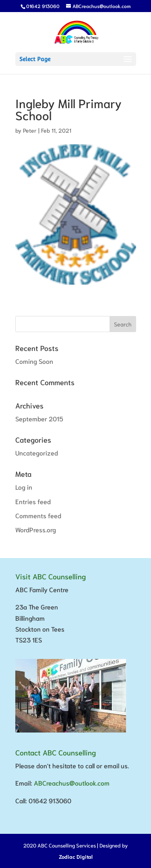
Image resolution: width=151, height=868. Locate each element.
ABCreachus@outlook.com (72, 783)
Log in (24, 487)
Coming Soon (34, 361)
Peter (30, 130)
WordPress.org (36, 529)
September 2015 (39, 418)
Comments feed (38, 515)
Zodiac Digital (76, 857)
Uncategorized (37, 452)
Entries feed (33, 501)
